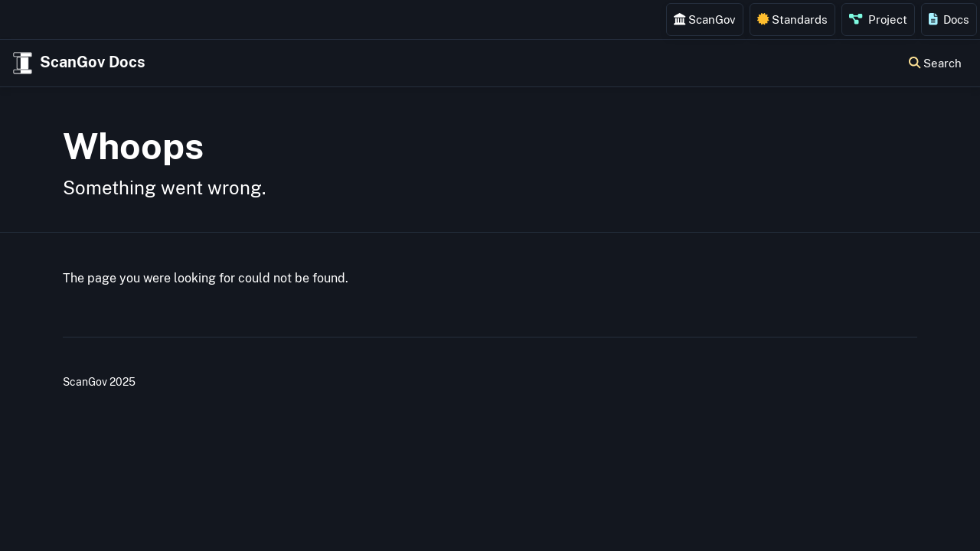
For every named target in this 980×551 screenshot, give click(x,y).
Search (935, 63)
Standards (792, 19)
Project (878, 19)
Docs (949, 19)
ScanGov (705, 19)
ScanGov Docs (77, 63)
